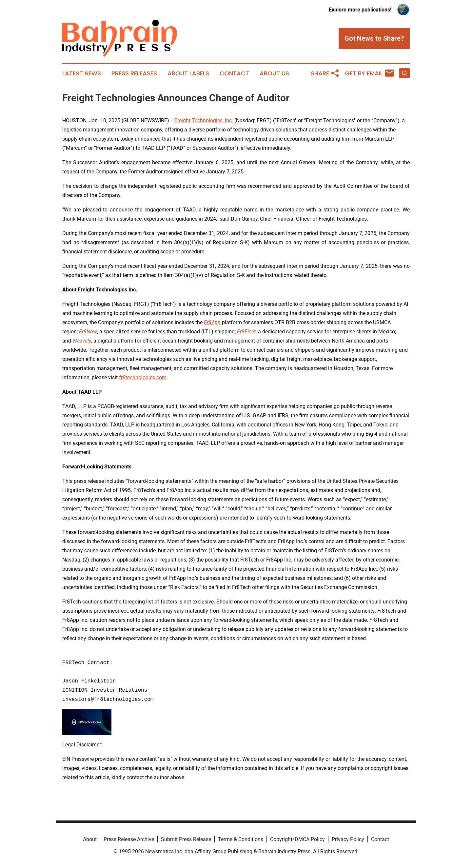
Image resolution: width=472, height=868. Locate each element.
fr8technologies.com (143, 377)
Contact (234, 73)
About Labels (188, 73)
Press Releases (134, 73)
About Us (274, 73)
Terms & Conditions (241, 839)
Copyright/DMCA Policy (297, 839)
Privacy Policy (348, 839)
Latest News (82, 73)
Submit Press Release (186, 839)
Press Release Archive (129, 839)
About (90, 839)
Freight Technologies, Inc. (204, 120)
